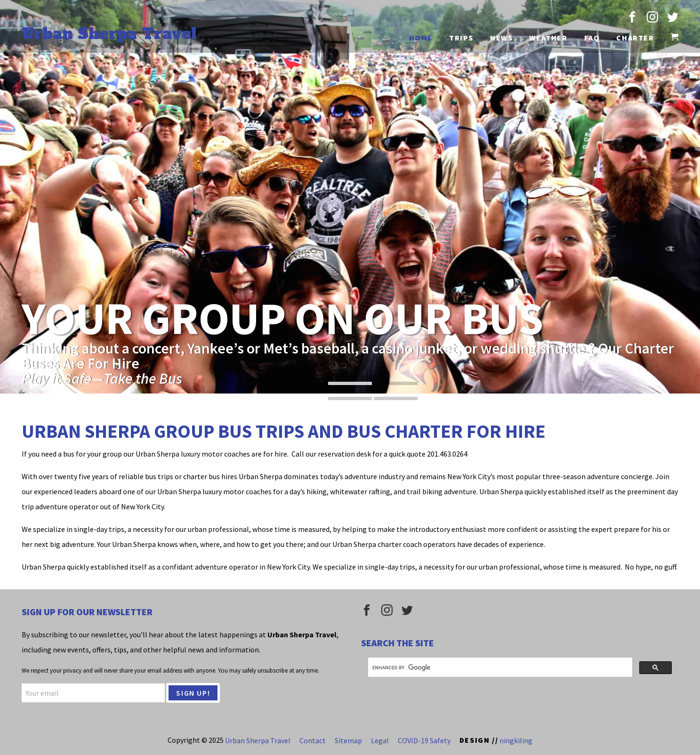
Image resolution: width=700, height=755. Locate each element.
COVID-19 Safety (424, 740)
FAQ (592, 38)
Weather (548, 38)
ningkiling (516, 740)
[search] (499, 667)
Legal (380, 740)
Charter (635, 38)
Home (421, 38)
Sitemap (348, 740)
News (501, 38)
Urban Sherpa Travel (109, 34)
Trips (461, 38)
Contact (313, 740)
